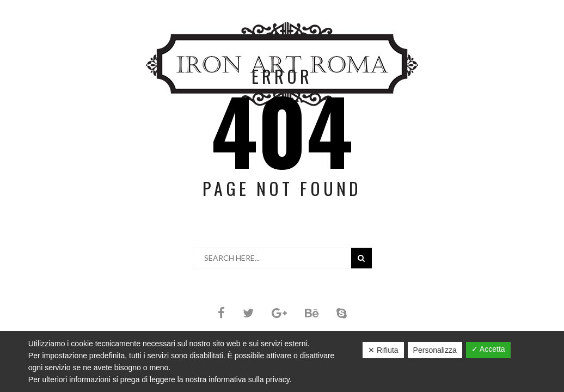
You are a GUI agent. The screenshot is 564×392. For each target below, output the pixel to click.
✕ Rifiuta (383, 350)
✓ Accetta (488, 349)
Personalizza (435, 350)
